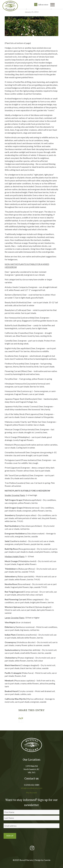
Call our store (43, 5)
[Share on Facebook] (19, 718)
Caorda (47, 860)
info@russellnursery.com (32, 788)
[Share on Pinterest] (22, 718)
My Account (31, 792)
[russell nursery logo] (12, 6)
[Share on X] (20, 718)
